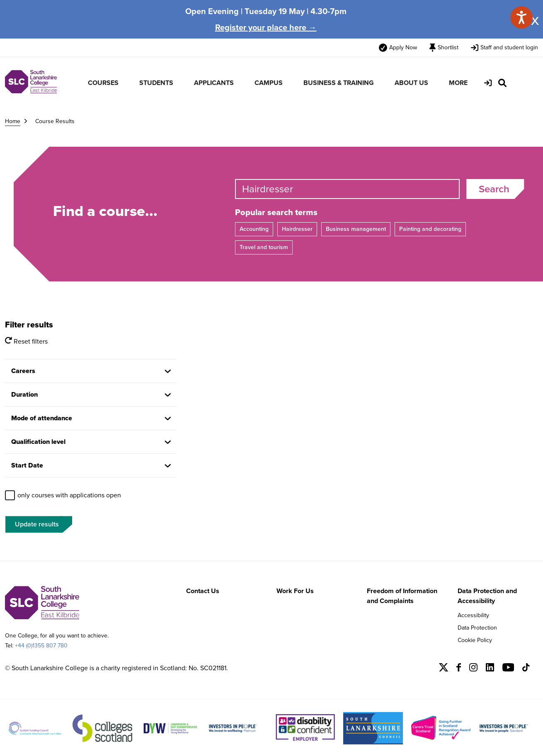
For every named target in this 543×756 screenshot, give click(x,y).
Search (494, 189)
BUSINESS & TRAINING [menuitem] (339, 83)
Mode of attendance (42, 418)
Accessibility (473, 615)
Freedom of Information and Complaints (402, 596)
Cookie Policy (475, 640)
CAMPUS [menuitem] (269, 83)
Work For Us (295, 591)
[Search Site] (502, 83)
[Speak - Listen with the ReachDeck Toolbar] (521, 17)
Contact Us (203, 591)
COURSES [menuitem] (103, 83)
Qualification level (38, 442)
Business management (356, 229)
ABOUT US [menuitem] (411, 83)
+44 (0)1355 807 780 (41, 646)
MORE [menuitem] (458, 83)
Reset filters (26, 341)
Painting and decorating (430, 229)
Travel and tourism (264, 247)
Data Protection (477, 628)
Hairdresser (297, 229)
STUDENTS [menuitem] (156, 83)
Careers (23, 371)
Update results (37, 524)
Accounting (254, 229)
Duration (24, 394)
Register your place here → (266, 27)
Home (13, 121)
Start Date (27, 465)
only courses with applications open (69, 495)
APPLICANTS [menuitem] (214, 83)
